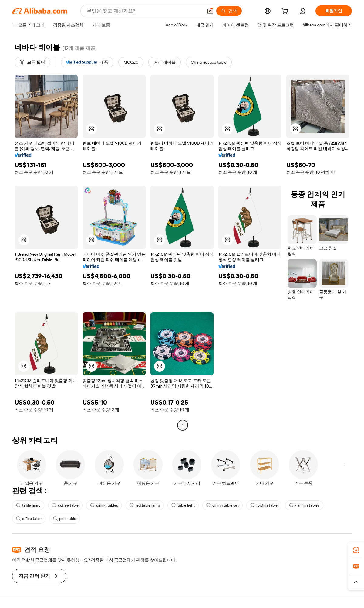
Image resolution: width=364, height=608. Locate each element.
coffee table (65, 505)
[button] (210, 11)
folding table (264, 505)
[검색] (229, 11)
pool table (65, 519)
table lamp (28, 505)
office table (29, 519)
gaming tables (304, 505)
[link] (356, 550)
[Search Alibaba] (144, 11)
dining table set (222, 505)
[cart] (286, 12)
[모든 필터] (32, 62)
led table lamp (145, 505)
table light (183, 505)
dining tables (104, 505)
